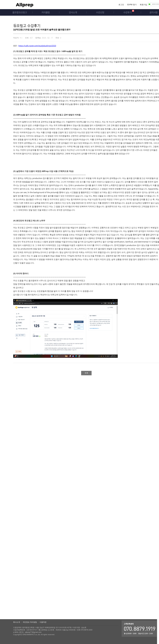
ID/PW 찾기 (132, 5)
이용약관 (43, 622)
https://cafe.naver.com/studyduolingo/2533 (37, 46)
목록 (86, 373)
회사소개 (17, 622)
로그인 (121, 5)
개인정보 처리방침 (30, 622)
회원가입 (143, 5)
